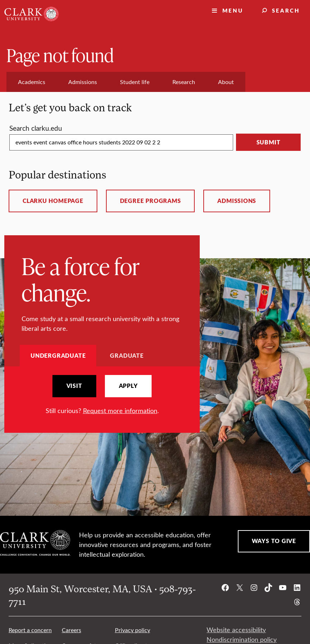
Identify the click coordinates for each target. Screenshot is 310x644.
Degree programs (151, 201)
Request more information (120, 411)
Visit (74, 386)
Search (286, 10)
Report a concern (30, 630)
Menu (233, 10)
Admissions (237, 201)
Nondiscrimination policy (242, 639)
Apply (128, 386)
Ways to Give (274, 541)
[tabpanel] (102, 395)
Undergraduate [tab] (58, 355)
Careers (71, 630)
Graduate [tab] (127, 355)
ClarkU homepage (53, 201)
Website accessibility (236, 630)
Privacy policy (133, 630)
